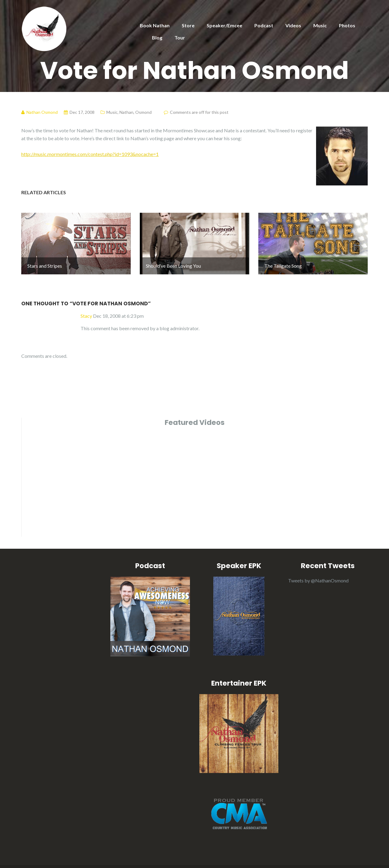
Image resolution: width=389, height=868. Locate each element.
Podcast (264, 25)
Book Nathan (155, 25)
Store (188, 25)
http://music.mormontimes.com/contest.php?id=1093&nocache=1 (90, 154)
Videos (293, 25)
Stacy (86, 295)
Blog (157, 37)
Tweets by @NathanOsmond (318, 560)
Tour (180, 37)
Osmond (143, 112)
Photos (347, 25)
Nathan (126, 112)
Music (320, 25)
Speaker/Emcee (224, 25)
